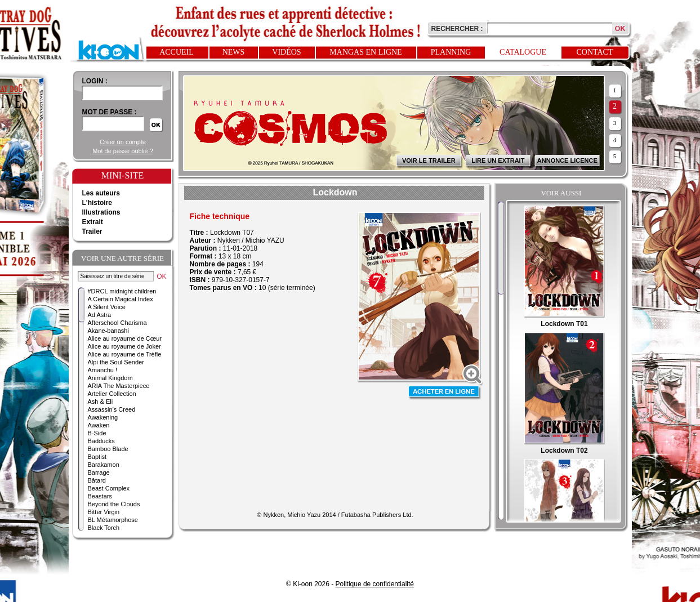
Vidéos (286, 52)
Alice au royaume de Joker (124, 346)
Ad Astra (100, 315)
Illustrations (101, 212)
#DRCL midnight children (122, 291)
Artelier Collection (112, 394)
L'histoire (97, 203)
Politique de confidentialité (375, 584)
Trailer (92, 231)
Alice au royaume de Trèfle (125, 354)
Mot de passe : (110, 112)
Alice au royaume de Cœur (125, 338)
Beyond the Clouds (114, 504)
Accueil (177, 52)
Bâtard (97, 480)
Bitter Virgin (104, 512)
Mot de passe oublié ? (123, 151)
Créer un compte (123, 142)
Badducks (101, 441)
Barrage (99, 472)
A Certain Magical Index (121, 299)
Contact (595, 52)
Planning (451, 52)
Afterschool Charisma (117, 323)
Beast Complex (109, 488)
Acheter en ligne (445, 393)
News (234, 52)
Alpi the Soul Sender (116, 362)
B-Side (97, 433)
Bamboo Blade (108, 449)
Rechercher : (457, 29)
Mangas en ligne (365, 52)
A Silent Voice (107, 307)
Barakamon (104, 465)
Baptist (97, 457)
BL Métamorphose (113, 520)
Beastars (100, 496)
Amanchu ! (103, 370)
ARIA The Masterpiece (119, 386)
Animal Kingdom (110, 378)
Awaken (99, 425)
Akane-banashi (108, 331)
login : (95, 81)
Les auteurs (101, 193)
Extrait (93, 222)
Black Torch (104, 528)
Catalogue (523, 52)
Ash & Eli (101, 402)
